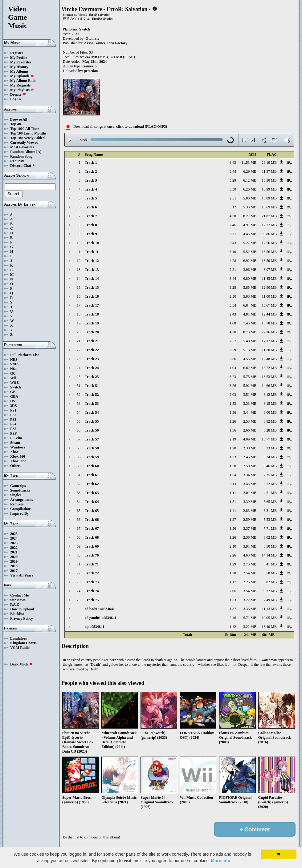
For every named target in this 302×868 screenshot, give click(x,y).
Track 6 (91, 207)
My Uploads (22, 76)
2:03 (233, 395)
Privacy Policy (22, 618)
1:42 (233, 627)
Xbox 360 (18, 456)
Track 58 (92, 448)
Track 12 (92, 261)
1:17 (233, 582)
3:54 (233, 305)
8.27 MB (250, 216)
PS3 (13, 420)
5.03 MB (250, 296)
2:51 (233, 198)
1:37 (233, 609)
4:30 (233, 216)
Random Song (21, 156)
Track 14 (92, 279)
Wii (13, 378)
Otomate (92, 38)
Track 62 (92, 484)
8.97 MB (270, 270)
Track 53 (92, 404)
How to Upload (22, 609)
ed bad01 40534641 (100, 609)
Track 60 (92, 466)
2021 (14, 552)
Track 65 (92, 511)
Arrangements (22, 500)
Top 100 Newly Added (27, 138)
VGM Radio (20, 648)
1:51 (233, 502)
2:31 (233, 234)
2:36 (233, 359)
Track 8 (91, 225)
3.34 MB (250, 475)
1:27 (233, 520)
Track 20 (92, 332)
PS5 (13, 429)
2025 (14, 534)
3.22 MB (250, 600)
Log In (15, 99)
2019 (14, 561)
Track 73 (92, 582)
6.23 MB (270, 448)
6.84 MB (250, 305)
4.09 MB (250, 439)
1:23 (233, 457)
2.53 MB (250, 421)
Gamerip (89, 66)
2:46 (233, 225)
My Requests (20, 85)
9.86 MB (270, 234)
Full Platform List (24, 355)
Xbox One (18, 461)
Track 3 (91, 180)
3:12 (233, 207)
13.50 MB (269, 261)
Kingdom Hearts (23, 643)
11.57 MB (269, 171)
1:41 (233, 511)
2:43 (233, 243)
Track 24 (92, 368)
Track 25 (92, 377)
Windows (18, 447)
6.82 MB (250, 368)
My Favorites (21, 62)
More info (220, 861)
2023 (14, 543)
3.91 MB (250, 546)
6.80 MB (250, 279)
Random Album (23, 152)
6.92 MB (250, 261)
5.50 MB (270, 573)
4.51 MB (270, 493)
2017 (14, 571)
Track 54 (92, 412)
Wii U (15, 383)
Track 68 (92, 537)
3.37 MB (250, 528)
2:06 (233, 591)
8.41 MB (270, 564)
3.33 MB (250, 404)
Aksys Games (95, 43)
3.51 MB (250, 395)
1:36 (233, 430)
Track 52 (92, 395)
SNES (15, 364)
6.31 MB (270, 511)
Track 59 (92, 457)
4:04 (233, 368)
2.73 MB (250, 564)
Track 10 (92, 243)
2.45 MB (250, 457)
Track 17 (92, 305)
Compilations (21, 509)
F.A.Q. (15, 605)
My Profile (19, 58)
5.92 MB (250, 386)
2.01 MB (250, 493)
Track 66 (92, 520)
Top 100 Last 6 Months (28, 133)
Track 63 (92, 493)
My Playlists (22, 90)
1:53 (233, 404)
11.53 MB (249, 163)
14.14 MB (269, 555)
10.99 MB (269, 189)
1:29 (233, 564)
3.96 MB (250, 270)
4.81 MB (250, 314)
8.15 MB (270, 404)
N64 (13, 369)
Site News (18, 600)
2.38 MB (250, 448)
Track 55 (92, 421)
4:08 (233, 323)
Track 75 (92, 600)
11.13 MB (269, 609)
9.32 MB (270, 591)
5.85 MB (250, 287)
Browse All (19, 119)
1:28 (233, 573)
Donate (18, 94)
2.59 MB (250, 466)
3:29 (233, 180)
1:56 (233, 412)
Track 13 (92, 270)
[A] (39, 152)
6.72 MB (270, 484)
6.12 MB (250, 180)
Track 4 (91, 189)
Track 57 (92, 439)
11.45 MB (269, 279)
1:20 (233, 448)
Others (16, 466)
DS (12, 401)
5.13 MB (250, 350)
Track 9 (91, 234)
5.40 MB (250, 341)
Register (17, 53)
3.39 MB (250, 502)
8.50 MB (270, 546)
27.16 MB (269, 332)
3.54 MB (250, 591)
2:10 (233, 546)
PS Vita (16, 438)
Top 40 (16, 124)
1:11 (233, 493)
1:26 (233, 421)
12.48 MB (269, 359)
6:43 (233, 163)
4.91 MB (250, 225)
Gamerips (18, 486)
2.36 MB (250, 537)
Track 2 (91, 171)
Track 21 (92, 341)
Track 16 (92, 296)
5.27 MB (250, 243)
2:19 (233, 439)
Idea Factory (117, 43)
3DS (13, 406)
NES (14, 360)
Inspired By (19, 513)
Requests (17, 161)
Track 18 (92, 314)
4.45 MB (250, 234)
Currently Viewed (24, 143)
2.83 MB (250, 511)
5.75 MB (250, 377)
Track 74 (92, 591)
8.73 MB (250, 332)
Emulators (18, 638)
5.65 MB (270, 502)
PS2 (13, 415)
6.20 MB (250, 189)
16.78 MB (269, 323)
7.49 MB (270, 600)
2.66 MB (250, 430)
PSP (13, 433)
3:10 (233, 252)
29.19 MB (269, 163)
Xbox (14, 452)
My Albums (19, 71)
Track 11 (92, 252)
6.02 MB (270, 537)
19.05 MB (269, 618)
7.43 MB (250, 323)
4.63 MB (250, 555)
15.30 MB (269, 180)
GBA (14, 396)
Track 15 (92, 287)
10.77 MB (269, 439)
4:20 (233, 332)
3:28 (233, 287)
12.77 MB (269, 225)
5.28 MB (270, 430)
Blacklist (17, 614)
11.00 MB (269, 296)
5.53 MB (270, 520)
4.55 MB (250, 359)
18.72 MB (269, 368)
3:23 (233, 377)
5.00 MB (250, 198)
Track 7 (91, 216)
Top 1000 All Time (24, 129)
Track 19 (92, 323)
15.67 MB (269, 305)
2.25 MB (250, 582)
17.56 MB (269, 243)
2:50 (233, 296)
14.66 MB (269, 386)
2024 (14, 538)
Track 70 (92, 555)
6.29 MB (250, 171)
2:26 (233, 555)
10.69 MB (269, 207)
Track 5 (91, 198)
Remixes (17, 504)
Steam (15, 443)
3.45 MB (250, 484)
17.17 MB (269, 341)
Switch (16, 387)
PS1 (13, 410)
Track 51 (92, 386)
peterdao (91, 71)
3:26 (233, 386)
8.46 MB (270, 466)
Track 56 (92, 430)
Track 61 (92, 475)
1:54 (233, 475)
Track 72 (92, 573)
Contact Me (19, 595)
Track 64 (92, 502)
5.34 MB (270, 457)
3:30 (233, 189)
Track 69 (92, 546)
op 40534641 (95, 627)
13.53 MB (269, 377)
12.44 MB (269, 314)
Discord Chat (23, 166)
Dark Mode (21, 664)
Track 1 (91, 163)
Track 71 (92, 564)
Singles (16, 495)
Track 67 (92, 528)
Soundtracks (20, 490)
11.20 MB (269, 350)
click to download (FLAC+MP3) (142, 127)
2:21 (233, 270)
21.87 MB (269, 216)
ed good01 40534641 (101, 618)
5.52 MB (250, 252)
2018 (14, 566)
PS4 (13, 424)
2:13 (233, 484)
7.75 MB (270, 475)
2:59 (233, 350)
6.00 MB (270, 412)
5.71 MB (250, 618)
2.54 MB (250, 573)
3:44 (233, 171)
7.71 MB (270, 528)
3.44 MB (250, 412)
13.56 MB (269, 252)
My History (19, 67)
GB (13, 392)
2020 (14, 557)
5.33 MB (250, 207)
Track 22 (92, 350)
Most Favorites (22, 147)
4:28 (233, 261)
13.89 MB (269, 198)
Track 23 (92, 359)
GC (13, 373)
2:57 (233, 341)
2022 (14, 548)
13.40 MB (269, 627)
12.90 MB (269, 287)
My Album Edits (23, 81)
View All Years (22, 575)
